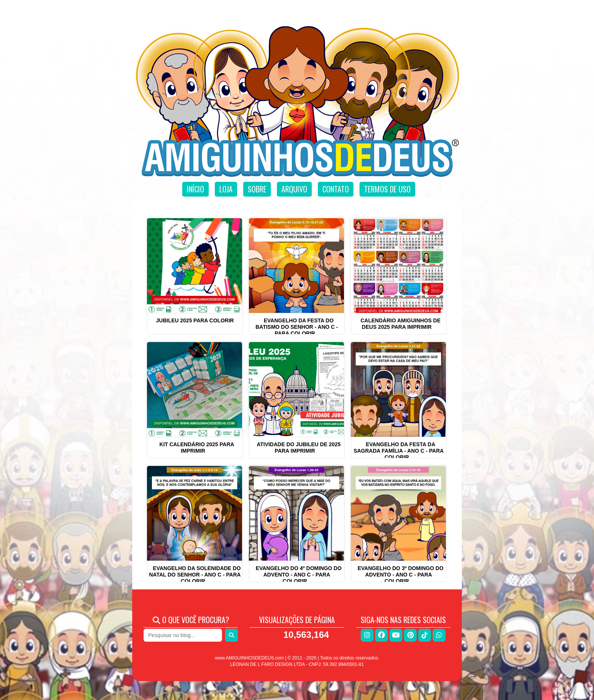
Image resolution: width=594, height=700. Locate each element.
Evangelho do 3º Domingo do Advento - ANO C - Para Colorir (401, 575)
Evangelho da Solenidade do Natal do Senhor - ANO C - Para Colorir (195, 575)
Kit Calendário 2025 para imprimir (197, 448)
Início (195, 189)
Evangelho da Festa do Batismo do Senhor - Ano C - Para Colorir (297, 327)
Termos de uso (387, 189)
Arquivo (294, 189)
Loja (226, 189)
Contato (336, 189)
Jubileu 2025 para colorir (195, 320)
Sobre (257, 189)
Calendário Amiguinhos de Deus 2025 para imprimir (401, 324)
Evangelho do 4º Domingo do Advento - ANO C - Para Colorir (299, 575)
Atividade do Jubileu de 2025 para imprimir (299, 448)
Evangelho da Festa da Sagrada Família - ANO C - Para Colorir (399, 451)
